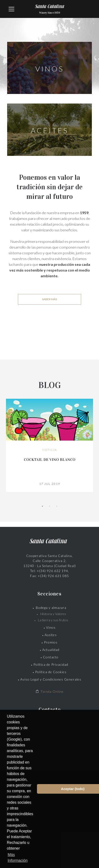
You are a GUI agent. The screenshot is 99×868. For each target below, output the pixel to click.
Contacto (51, 657)
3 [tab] (57, 506)
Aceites (51, 635)
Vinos (51, 627)
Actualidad (51, 650)
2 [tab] (50, 506)
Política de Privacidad (51, 664)
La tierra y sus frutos (53, 620)
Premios (51, 642)
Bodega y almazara (51, 608)
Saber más (49, 299)
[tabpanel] (49, 445)
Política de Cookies (51, 672)
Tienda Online (50, 691)
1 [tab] (42, 506)
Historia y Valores (53, 614)
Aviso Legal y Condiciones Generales (51, 679)
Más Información (18, 858)
